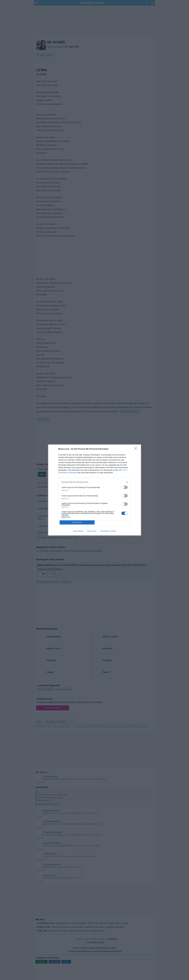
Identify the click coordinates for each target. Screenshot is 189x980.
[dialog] (95, 490)
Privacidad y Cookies (108, 531)
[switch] (125, 487)
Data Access (92, 531)
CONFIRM (77, 522)
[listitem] (95, 482)
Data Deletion (78, 531)
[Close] (136, 449)
